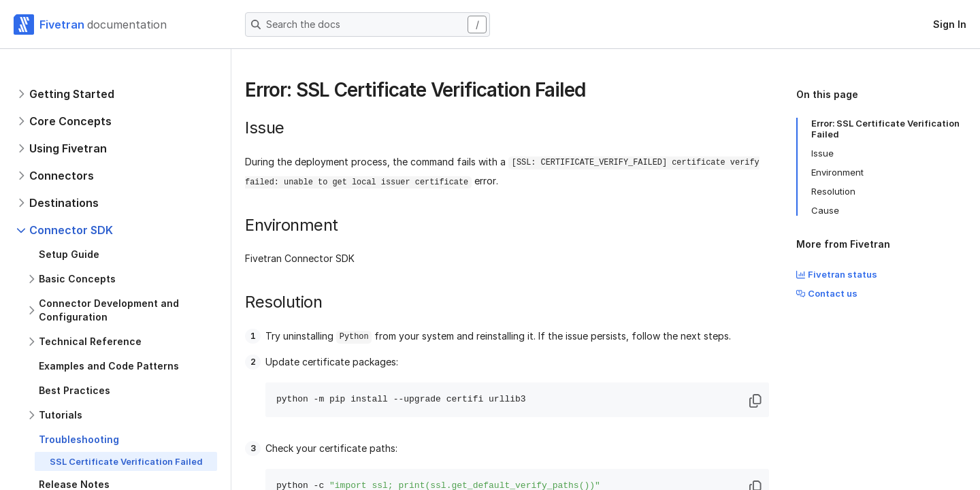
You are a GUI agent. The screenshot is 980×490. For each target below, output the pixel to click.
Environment (837, 172)
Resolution (833, 191)
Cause (825, 210)
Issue (822, 153)
